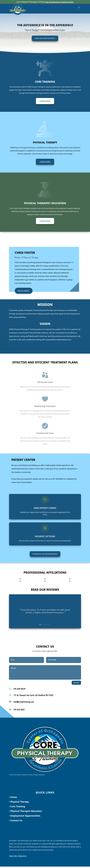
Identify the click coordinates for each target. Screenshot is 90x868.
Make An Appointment (45, 38)
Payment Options (45, 536)
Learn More (45, 101)
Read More (24, 291)
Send (76, 683)
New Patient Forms (45, 508)
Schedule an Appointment (45, 554)
